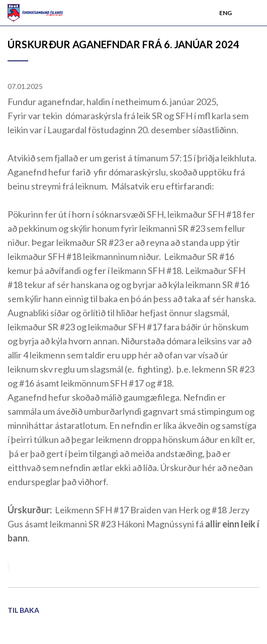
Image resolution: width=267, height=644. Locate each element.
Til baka (23, 610)
